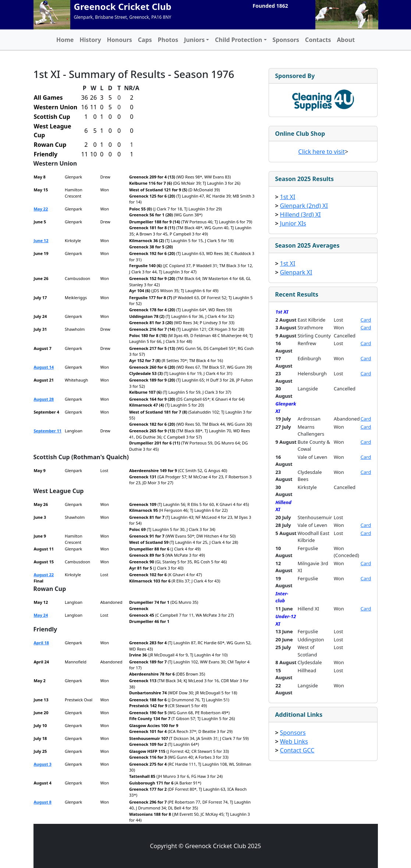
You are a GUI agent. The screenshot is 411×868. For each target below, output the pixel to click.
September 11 (48, 431)
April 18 (42, 643)
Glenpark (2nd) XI (304, 206)
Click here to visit (322, 152)
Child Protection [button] (238, 40)
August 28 (44, 399)
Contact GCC (297, 750)
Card (366, 320)
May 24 (41, 615)
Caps (145, 40)
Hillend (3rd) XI (300, 215)
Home (65, 40)
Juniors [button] (194, 40)
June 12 (41, 240)
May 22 (41, 209)
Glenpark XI (296, 272)
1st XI (288, 197)
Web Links (294, 741)
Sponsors (286, 40)
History (90, 40)
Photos (168, 40)
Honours (120, 40)
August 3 (43, 764)
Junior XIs (293, 223)
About (346, 40)
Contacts (318, 40)
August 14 (44, 367)
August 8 (43, 802)
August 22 (44, 575)
